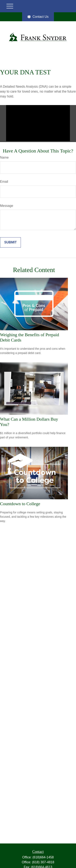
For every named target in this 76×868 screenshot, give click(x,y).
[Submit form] (10, 242)
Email (4, 182)
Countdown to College (20, 504)
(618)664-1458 (43, 857)
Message (7, 206)
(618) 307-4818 (43, 862)
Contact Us (38, 17)
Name (4, 157)
